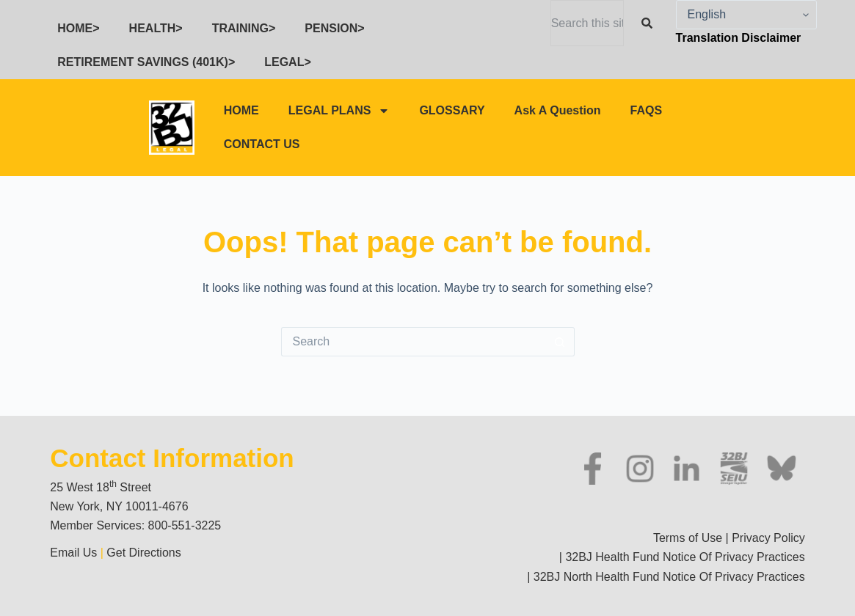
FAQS (647, 110)
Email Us (75, 553)
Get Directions (143, 553)
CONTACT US (262, 144)
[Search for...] (413, 342)
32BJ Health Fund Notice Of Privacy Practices (684, 557)
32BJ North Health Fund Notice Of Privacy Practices (667, 577)
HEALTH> (156, 28)
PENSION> (334, 28)
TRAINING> (244, 28)
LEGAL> (288, 62)
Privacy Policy (768, 538)
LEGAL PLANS (339, 111)
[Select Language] (746, 15)
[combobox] (587, 23)
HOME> (78, 28)
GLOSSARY (452, 110)
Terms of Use (688, 538)
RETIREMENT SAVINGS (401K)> (146, 62)
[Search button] (560, 342)
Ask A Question (558, 110)
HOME (241, 110)
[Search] (650, 23)
